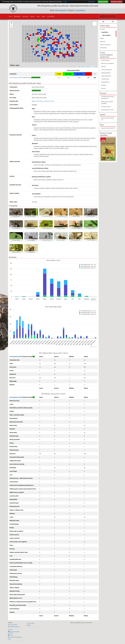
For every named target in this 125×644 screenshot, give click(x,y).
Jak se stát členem (107, 70)
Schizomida (103, 48)
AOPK (9, 639)
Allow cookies (103, 2)
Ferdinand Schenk (49, 101)
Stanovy (104, 88)
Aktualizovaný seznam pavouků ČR (108, 97)
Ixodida (102, 38)
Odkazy (32, 16)
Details (65, 2)
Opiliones (103, 42)
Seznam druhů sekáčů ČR (108, 119)
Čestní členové (105, 60)
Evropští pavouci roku (107, 110)
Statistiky (29, 625)
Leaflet (81, 67)
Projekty (104, 85)
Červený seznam (106, 107)
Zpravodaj (25, 16)
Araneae (102, 29)
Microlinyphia (106, 35)
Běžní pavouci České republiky (107, 103)
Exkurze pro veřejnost (107, 63)
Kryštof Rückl (39, 101)
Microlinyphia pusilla (16, 357)
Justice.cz (10, 630)
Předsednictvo (105, 82)
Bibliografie (17, 16)
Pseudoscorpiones (105, 45)
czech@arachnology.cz (14, 627)
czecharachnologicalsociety (16, 637)
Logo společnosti (106, 76)
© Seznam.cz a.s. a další (91, 67)
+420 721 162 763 (13, 625)
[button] (32, 46)
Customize (91, 2)
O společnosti (105, 79)
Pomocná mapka (30, 623)
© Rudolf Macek (16, 216)
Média (43, 16)
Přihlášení (51, 16)
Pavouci (11, 635)
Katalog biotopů (106, 73)
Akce (38, 16)
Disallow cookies (117, 2)
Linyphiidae (80, 10)
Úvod (10, 16)
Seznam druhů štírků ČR (108, 128)
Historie (103, 67)
